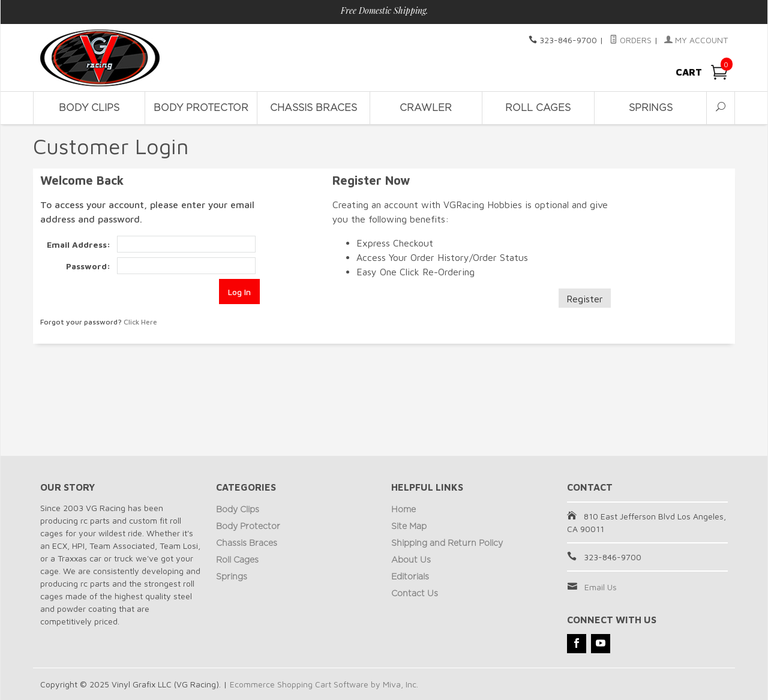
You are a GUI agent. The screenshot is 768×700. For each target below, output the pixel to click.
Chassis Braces (313, 108)
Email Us (601, 587)
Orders (631, 40)
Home (403, 510)
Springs (651, 108)
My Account (696, 40)
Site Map (409, 527)
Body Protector (201, 108)
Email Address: (79, 244)
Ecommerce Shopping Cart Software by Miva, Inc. (324, 684)
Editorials (410, 577)
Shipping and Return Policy (447, 543)
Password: (88, 266)
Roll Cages (538, 108)
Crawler (426, 108)
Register (585, 299)
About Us (411, 560)
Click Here (140, 322)
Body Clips (89, 108)
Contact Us (415, 594)
